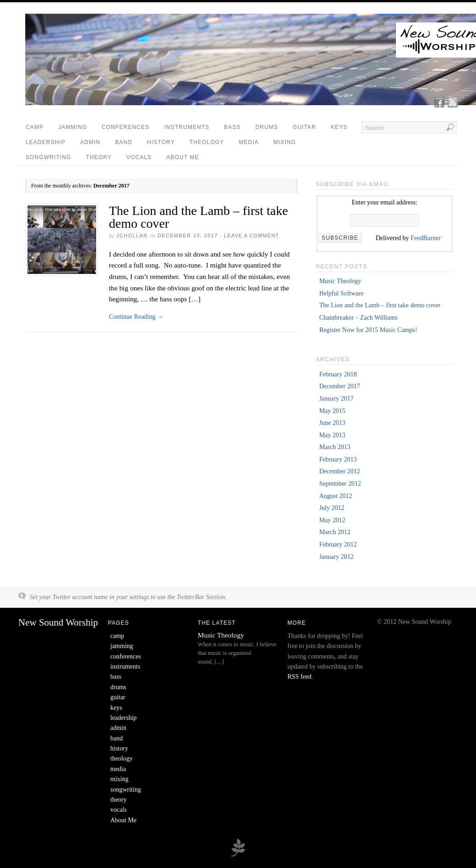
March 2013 (335, 447)
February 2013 (338, 459)
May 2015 (332, 411)
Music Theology (340, 281)
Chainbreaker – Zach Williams (358, 318)
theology (207, 142)
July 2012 (332, 508)
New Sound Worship (58, 622)
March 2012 (335, 532)
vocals (139, 157)
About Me (183, 157)
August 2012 (335, 496)
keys (339, 127)
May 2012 (332, 520)
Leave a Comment (251, 236)
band (124, 142)
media (249, 142)
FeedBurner (426, 238)
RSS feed (300, 677)
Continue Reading (136, 317)
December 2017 (339, 386)
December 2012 (339, 471)
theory (99, 157)
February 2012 (338, 544)
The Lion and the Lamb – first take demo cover (198, 217)
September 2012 (340, 484)
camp (35, 127)
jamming (73, 127)
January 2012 (336, 557)
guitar (305, 127)
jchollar (132, 236)
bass (233, 127)
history (161, 142)
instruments (187, 127)
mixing (284, 142)
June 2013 (332, 423)
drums (267, 127)
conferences (125, 127)
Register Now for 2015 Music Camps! (368, 330)
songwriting (49, 157)
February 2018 (338, 374)
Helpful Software (341, 293)
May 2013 (332, 435)
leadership (46, 142)
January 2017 (336, 399)
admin (90, 142)
